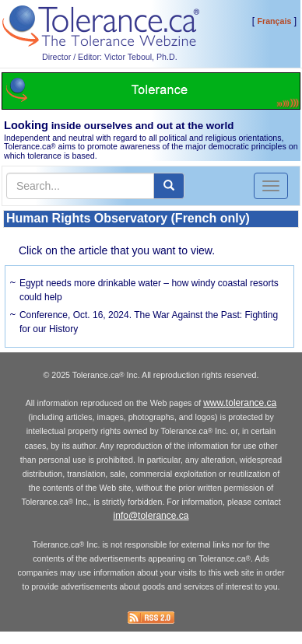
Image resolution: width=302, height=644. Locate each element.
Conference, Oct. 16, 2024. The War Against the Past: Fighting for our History (149, 322)
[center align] (169, 186)
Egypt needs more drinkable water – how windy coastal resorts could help (149, 290)
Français (275, 21)
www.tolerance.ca (240, 403)
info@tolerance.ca (151, 516)
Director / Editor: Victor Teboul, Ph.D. (110, 57)
